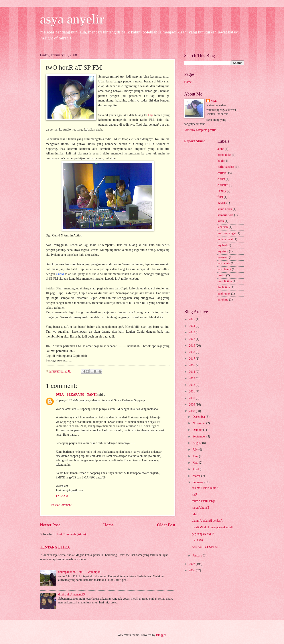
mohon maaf (225, 239)
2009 (192, 405)
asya (214, 101)
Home (108, 525)
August (197, 443)
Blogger (161, 635)
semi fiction (225, 281)
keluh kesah (225, 209)
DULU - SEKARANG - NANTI (76, 395)
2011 (192, 391)
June (196, 456)
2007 (192, 564)
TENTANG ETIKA (55, 547)
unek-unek (224, 294)
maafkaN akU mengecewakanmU (212, 527)
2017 (192, 359)
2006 (192, 570)
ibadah (222, 203)
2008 (192, 411)
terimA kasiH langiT (204, 501)
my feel (222, 245)
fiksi (220, 197)
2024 (192, 326)
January (198, 555)
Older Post (166, 525)
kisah (221, 221)
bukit (221, 161)
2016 (192, 365)
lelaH (195, 514)
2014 (192, 372)
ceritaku (222, 173)
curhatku (223, 185)
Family (222, 191)
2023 (192, 332)
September (199, 436)
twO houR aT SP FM (205, 547)
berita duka (224, 155)
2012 (192, 385)
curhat (221, 179)
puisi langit (224, 269)
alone (221, 149)
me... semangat (227, 233)
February (198, 482)
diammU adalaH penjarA (207, 521)
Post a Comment (61, 505)
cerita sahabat (226, 167)
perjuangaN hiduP (203, 534)
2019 (192, 346)
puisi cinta (224, 263)
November (199, 423)
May (196, 463)
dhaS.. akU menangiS (72, 594)
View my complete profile (200, 130)
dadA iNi (197, 540)
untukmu (223, 300)
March (197, 476)
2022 (192, 339)
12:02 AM (62, 496)
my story (223, 251)
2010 (192, 398)
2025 (192, 319)
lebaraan (223, 227)
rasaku (221, 275)
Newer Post (50, 525)
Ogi (151, 115)
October (198, 430)
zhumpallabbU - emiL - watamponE (80, 572)
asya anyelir (72, 19)
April (196, 469)
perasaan (223, 257)
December (199, 417)
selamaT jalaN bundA (205, 488)
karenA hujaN (200, 508)
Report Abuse (195, 141)
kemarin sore (225, 215)
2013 (192, 378)
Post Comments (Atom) (71, 534)
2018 (192, 352)
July (195, 450)
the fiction (224, 287)
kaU (194, 495)
